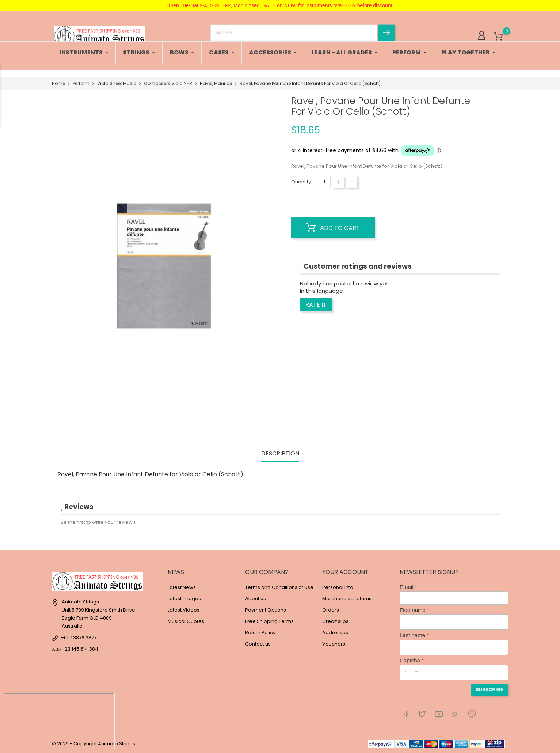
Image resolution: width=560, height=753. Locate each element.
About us (256, 599)
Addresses (335, 633)
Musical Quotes (186, 621)
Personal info (338, 587)
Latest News (182, 587)
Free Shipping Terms (269, 621)
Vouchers (334, 644)
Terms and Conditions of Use (279, 587)
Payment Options (266, 610)
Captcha (410, 660)
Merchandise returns (347, 599)
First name (413, 610)
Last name (412, 635)
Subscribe (490, 690)
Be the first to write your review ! (98, 522)
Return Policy (260, 633)
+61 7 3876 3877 (79, 638)
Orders (331, 610)
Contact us (258, 644)
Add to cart (333, 228)
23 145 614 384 (81, 649)
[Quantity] (325, 182)
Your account (345, 572)
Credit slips (335, 621)
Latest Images (184, 599)
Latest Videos (184, 610)
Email (407, 587)
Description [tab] (280, 454)
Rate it (316, 305)
